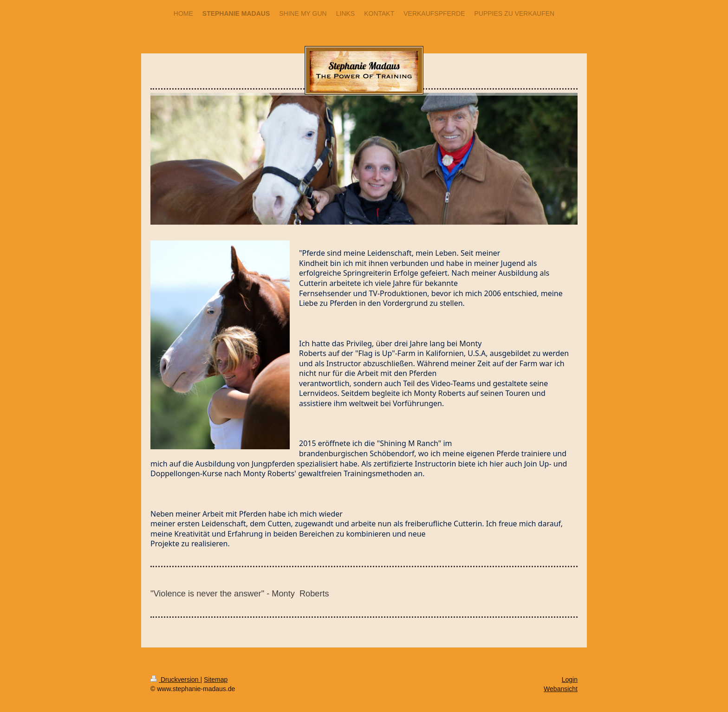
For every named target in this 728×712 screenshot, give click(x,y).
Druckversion (175, 680)
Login (570, 680)
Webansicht (561, 689)
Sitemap (216, 680)
